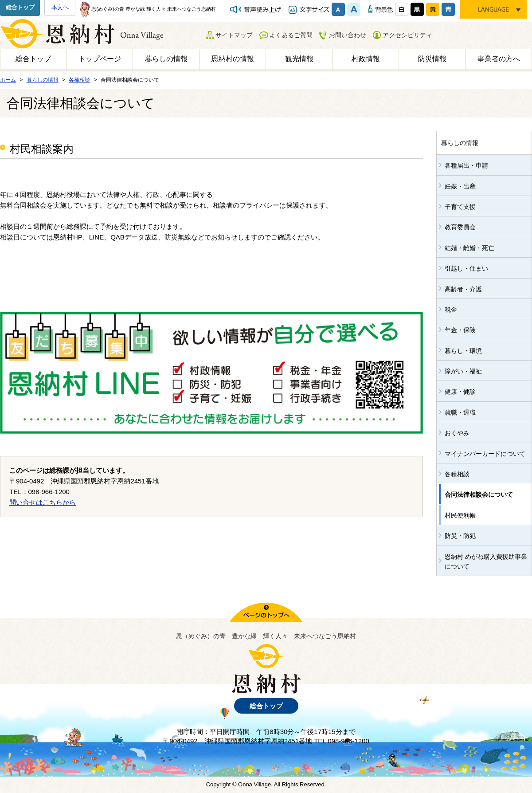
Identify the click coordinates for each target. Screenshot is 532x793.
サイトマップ (234, 35)
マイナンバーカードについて (485, 454)
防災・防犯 (460, 536)
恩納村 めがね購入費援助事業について (486, 561)
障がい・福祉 (463, 371)
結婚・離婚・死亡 (469, 248)
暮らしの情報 (166, 59)
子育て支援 (460, 207)
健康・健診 (460, 392)
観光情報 (299, 59)
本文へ (60, 7)
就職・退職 (460, 412)
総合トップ (20, 7)
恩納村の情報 (233, 59)
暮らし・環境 (463, 351)
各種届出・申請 (466, 165)
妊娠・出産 (460, 186)
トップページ (100, 59)
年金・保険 (460, 330)
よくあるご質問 (291, 35)
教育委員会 (460, 227)
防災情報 (432, 59)
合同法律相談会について (479, 495)
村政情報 (366, 59)
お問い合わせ (348, 35)
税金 (451, 310)
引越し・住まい (466, 268)
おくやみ (457, 433)
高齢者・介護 (463, 289)
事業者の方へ (499, 59)
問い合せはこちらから (43, 502)
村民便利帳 (460, 515)
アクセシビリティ (407, 35)
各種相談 (457, 474)
